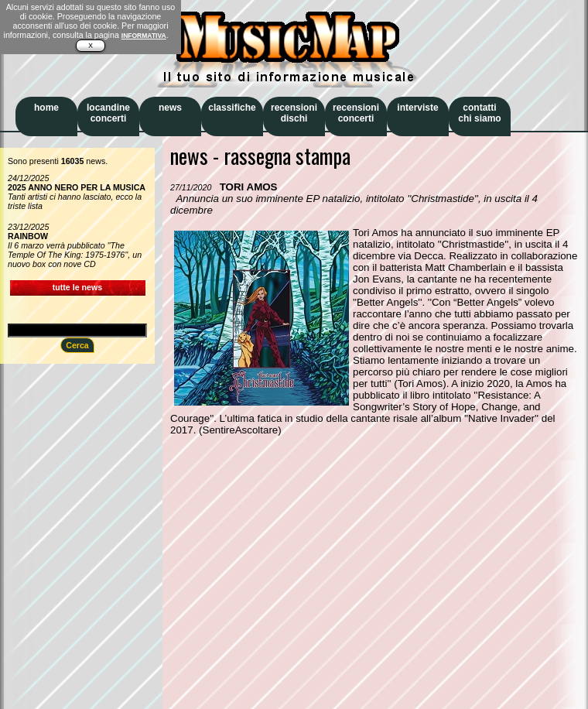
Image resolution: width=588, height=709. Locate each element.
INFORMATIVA (144, 36)
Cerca (77, 345)
